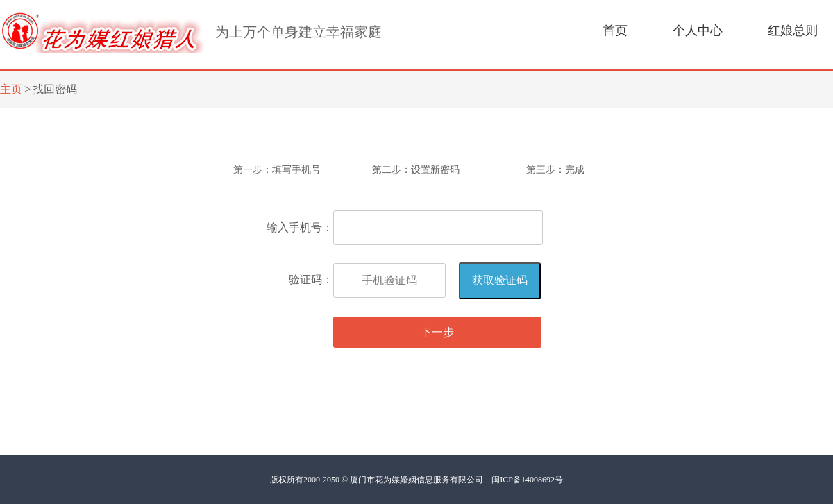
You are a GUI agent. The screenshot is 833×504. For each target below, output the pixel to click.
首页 (615, 31)
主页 (11, 89)
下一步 (437, 332)
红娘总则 (793, 31)
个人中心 (698, 31)
